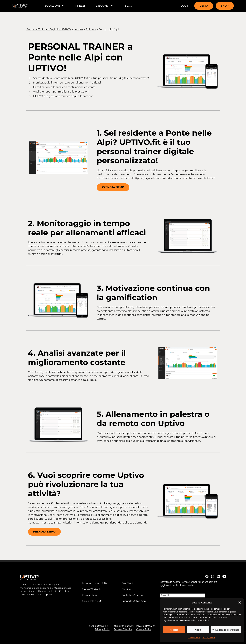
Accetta (174, 630)
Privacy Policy (209, 638)
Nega (198, 630)
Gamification (90, 595)
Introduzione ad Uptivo (95, 583)
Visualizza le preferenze (226, 630)
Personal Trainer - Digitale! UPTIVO (49, 30)
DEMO (204, 6)
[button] (240, 602)
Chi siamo (127, 589)
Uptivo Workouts (92, 589)
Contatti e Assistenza (133, 595)
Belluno (91, 30)
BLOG (128, 6)
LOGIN (185, 6)
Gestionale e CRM (92, 601)
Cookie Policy (194, 638)
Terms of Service (123, 629)
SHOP (225, 6)
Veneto (78, 30)
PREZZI (80, 6)
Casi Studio (128, 583)
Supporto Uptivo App (134, 601)
